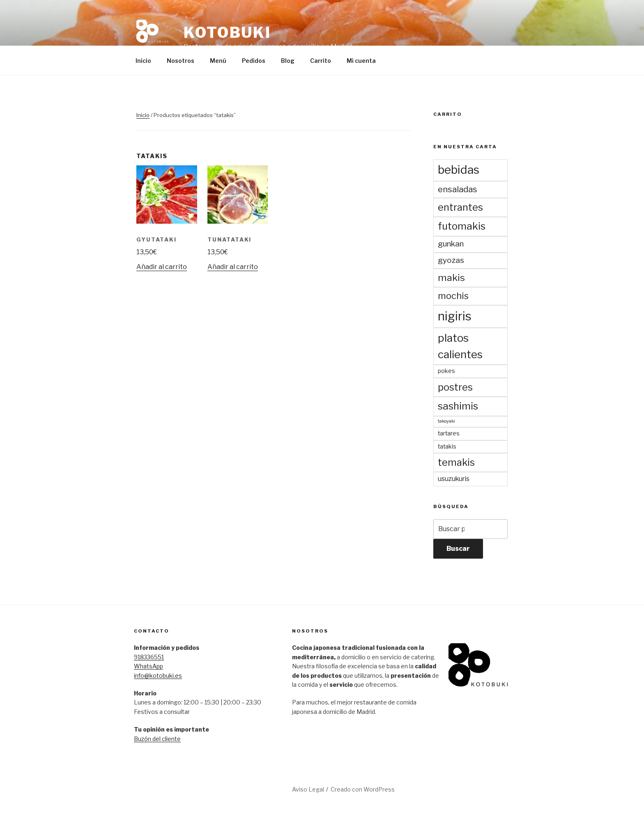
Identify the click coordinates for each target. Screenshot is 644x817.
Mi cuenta (361, 61)
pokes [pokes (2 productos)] (446, 371)
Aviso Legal (308, 789)
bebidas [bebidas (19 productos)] (459, 170)
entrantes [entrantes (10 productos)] (460, 207)
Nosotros (181, 61)
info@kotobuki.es (158, 675)
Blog (288, 61)
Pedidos (254, 61)
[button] (153, 36)
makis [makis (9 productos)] (451, 278)
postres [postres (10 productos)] (455, 387)
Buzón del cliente (157, 739)
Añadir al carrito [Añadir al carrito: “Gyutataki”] (162, 267)
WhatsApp (148, 666)
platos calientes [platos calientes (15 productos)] (460, 346)
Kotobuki (227, 32)
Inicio (143, 61)
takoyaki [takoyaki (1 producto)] (446, 421)
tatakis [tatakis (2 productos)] (447, 446)
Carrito (321, 61)
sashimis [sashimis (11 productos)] (458, 406)
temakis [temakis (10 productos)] (456, 462)
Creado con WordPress (363, 789)
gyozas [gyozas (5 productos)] (451, 260)
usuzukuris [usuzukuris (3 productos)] (454, 479)
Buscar (458, 549)
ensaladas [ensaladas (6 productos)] (458, 189)
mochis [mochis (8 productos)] (453, 296)
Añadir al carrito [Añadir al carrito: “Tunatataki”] (233, 267)
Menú (218, 61)
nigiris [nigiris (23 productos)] (455, 316)
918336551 (149, 657)
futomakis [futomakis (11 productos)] (462, 226)
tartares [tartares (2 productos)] (449, 433)
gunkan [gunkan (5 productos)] (451, 244)
